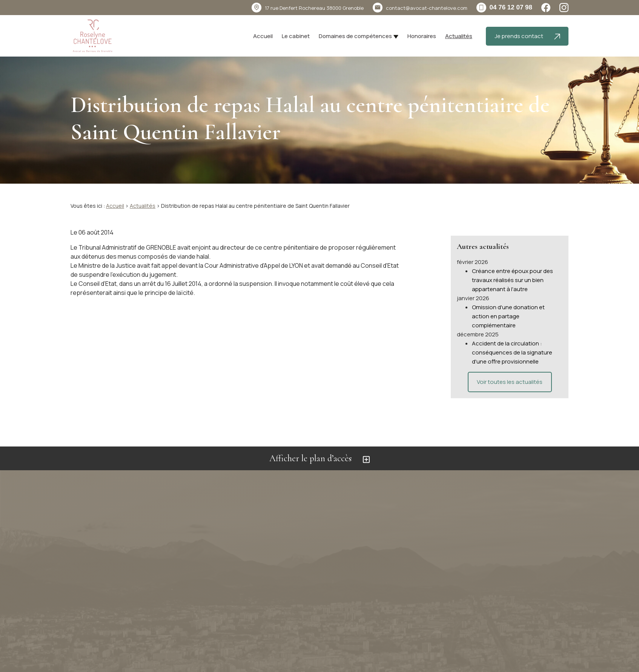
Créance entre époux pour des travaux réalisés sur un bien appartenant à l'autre (512, 272)
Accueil (263, 36)
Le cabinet (296, 36)
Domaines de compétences (355, 36)
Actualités (459, 36)
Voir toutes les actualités (510, 374)
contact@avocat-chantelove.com (427, 8)
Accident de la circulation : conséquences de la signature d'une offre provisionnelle (512, 344)
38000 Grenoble (314, 8)
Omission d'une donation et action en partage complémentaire (508, 308)
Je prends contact (527, 36)
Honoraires (422, 36)
